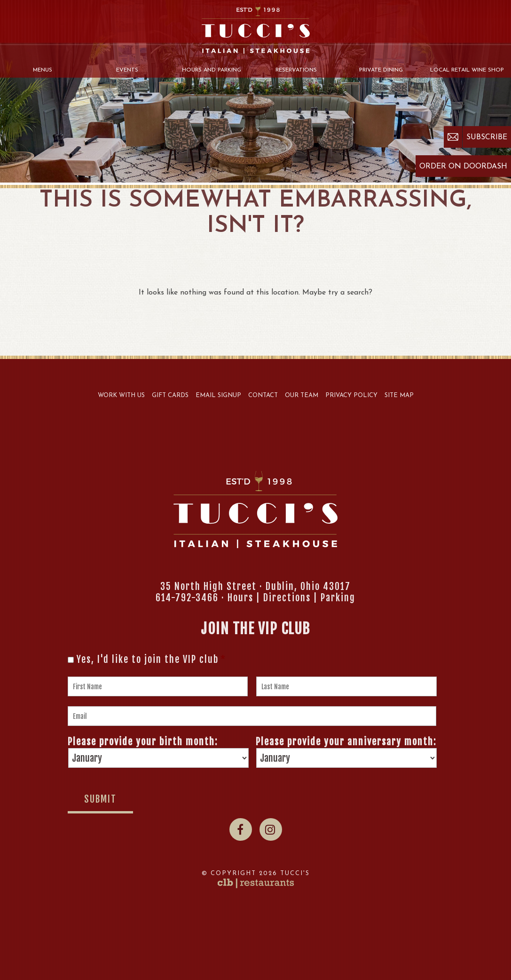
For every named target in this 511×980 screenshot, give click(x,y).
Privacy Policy (351, 395)
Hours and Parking (212, 70)
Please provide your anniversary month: (346, 742)
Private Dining (381, 70)
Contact (263, 395)
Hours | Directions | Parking (291, 598)
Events (127, 70)
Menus (43, 70)
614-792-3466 (187, 598)
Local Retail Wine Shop (467, 70)
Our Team (302, 395)
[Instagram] (271, 829)
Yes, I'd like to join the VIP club (151, 660)
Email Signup (218, 395)
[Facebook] (241, 829)
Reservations (296, 70)
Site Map (399, 395)
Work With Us (121, 395)
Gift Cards (170, 395)
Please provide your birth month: (143, 742)
